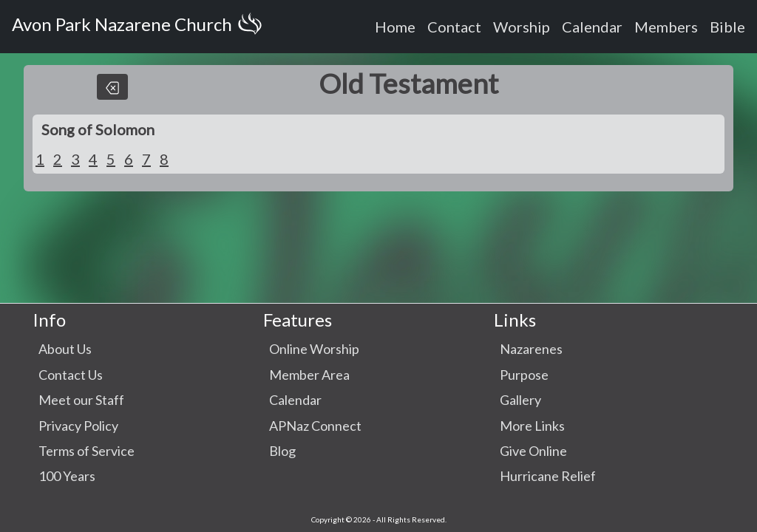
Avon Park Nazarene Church (140, 27)
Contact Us (71, 375)
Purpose (524, 375)
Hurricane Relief (548, 476)
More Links (532, 426)
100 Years (67, 476)
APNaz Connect (315, 426)
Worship (522, 27)
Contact (454, 27)
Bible (727, 27)
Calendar (592, 27)
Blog (282, 451)
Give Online (533, 451)
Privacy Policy (78, 426)
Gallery (520, 400)
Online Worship (314, 349)
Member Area (309, 375)
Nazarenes (531, 349)
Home (395, 27)
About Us (65, 349)
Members (666, 27)
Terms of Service (86, 451)
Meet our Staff (81, 400)
